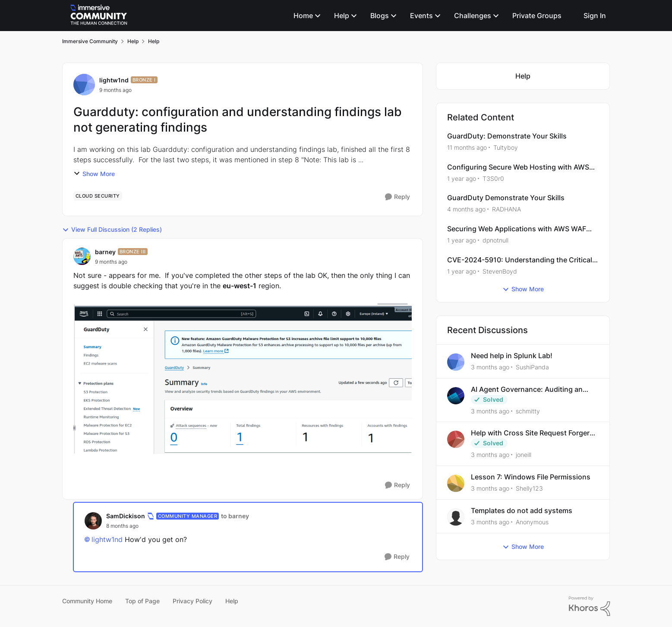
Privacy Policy (192, 601)
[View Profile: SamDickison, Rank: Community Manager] (93, 521)
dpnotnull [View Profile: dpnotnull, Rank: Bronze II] (495, 240)
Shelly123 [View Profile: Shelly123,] (529, 488)
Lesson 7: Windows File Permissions (531, 477)
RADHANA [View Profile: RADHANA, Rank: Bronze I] (506, 209)
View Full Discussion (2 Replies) (112, 230)
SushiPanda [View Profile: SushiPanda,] (532, 367)
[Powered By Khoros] (590, 606)
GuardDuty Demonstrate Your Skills (506, 198)
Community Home (87, 601)
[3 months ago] (490, 367)
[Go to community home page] (99, 16)
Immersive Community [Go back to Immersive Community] (90, 41)
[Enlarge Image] (243, 379)
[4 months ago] (466, 209)
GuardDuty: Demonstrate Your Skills (507, 136)
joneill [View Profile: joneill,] (524, 455)
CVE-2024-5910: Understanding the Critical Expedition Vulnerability (520, 260)
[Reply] (398, 197)
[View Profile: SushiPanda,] (456, 362)
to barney (235, 516)
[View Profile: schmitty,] (456, 396)
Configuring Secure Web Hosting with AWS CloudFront (518, 167)
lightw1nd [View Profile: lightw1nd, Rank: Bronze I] (114, 80)
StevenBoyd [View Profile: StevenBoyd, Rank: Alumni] (500, 271)
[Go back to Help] (523, 76)
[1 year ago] (462, 178)
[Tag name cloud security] (98, 196)
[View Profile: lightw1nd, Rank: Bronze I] (84, 85)
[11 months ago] (467, 147)
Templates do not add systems (522, 510)
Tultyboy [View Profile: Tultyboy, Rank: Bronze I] (506, 147)
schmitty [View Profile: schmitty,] (528, 411)
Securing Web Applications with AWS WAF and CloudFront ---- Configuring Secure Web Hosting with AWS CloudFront (521, 229)
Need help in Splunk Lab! (512, 356)
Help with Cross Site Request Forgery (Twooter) (532, 433)
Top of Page (142, 601)
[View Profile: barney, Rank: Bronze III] (82, 256)
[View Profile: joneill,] (456, 439)
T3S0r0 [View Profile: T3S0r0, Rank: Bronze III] (493, 178)
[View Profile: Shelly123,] (456, 483)
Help (232, 601)
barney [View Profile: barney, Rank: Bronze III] (105, 252)
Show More (94, 174)
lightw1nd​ (107, 539)
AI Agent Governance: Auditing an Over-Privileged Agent (527, 389)
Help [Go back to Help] (133, 41)
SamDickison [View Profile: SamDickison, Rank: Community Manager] (126, 516)
